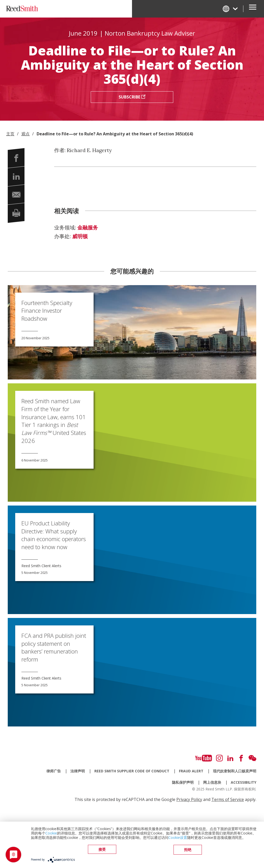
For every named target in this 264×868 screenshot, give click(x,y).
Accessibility (244, 782)
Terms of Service (228, 799)
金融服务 (88, 228)
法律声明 (78, 771)
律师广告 (54, 771)
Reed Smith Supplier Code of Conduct (132, 771)
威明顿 (80, 236)
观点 (26, 134)
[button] (16, 158)
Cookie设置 (178, 838)
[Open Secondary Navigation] (253, 9)
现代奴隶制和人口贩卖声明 (235, 771)
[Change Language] (230, 9)
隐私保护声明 (183, 782)
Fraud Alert (191, 771)
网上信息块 (212, 782)
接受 (102, 850)
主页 (10, 134)
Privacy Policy (189, 799)
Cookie (51, 834)
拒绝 (188, 850)
